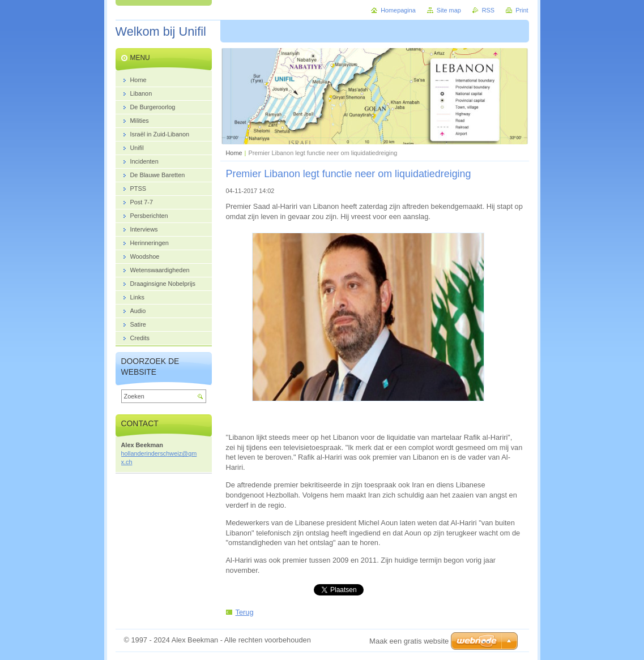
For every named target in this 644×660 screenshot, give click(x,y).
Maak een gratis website (409, 641)
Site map (449, 10)
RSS (488, 10)
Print (522, 10)
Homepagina (398, 10)
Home (234, 153)
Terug (245, 612)
